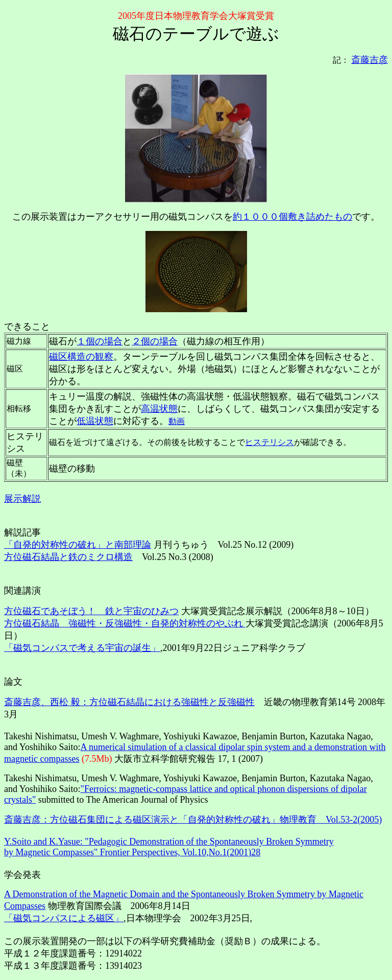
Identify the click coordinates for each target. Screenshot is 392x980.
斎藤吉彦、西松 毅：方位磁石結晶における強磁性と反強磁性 (129, 702)
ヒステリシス (269, 442)
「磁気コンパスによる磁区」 (64, 918)
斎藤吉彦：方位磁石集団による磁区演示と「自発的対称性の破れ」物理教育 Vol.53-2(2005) (193, 820)
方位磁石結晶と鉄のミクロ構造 (68, 557)
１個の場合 (100, 341)
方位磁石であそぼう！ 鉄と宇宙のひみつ (91, 611)
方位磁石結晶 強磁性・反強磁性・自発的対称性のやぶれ (125, 623)
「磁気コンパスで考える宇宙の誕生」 (82, 648)
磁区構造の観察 (81, 357)
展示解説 (22, 499)
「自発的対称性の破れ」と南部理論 (78, 545)
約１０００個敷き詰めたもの (292, 217)
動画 (177, 421)
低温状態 (95, 421)
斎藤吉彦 (370, 60)
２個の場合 (155, 341)
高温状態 (159, 409)
